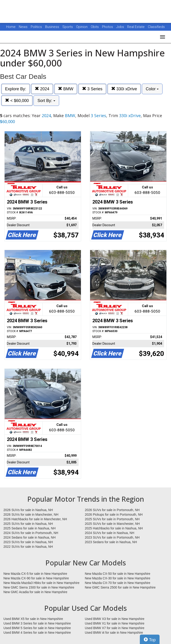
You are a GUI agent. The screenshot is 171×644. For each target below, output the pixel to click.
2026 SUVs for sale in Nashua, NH (28, 510)
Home (11, 27)
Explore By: (16, 89)
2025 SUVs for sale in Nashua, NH (28, 524)
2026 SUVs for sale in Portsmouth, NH (112, 510)
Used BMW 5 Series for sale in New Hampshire (37, 628)
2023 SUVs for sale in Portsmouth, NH (112, 537)
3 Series (92, 89)
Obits (95, 27)
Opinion (82, 27)
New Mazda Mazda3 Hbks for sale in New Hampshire (41, 583)
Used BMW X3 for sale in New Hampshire (115, 619)
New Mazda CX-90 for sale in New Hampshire (36, 578)
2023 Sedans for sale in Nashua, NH (111, 542)
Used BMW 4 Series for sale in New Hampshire (37, 633)
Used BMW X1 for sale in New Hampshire (115, 623)
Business (53, 27)
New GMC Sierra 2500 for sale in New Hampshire (120, 587)
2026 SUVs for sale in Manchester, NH (31, 515)
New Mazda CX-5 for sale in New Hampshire (35, 574)
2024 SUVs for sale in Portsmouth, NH (31, 533)
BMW (66, 89)
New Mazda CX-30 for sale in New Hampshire (118, 578)
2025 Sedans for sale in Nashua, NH (29, 528)
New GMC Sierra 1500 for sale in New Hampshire (39, 587)
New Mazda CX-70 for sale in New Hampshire (118, 583)
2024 (42, 89)
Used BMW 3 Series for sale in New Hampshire (37, 623)
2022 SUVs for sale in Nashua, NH (28, 547)
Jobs (121, 27)
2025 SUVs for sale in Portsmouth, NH (112, 519)
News (23, 27)
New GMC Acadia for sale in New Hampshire (35, 592)
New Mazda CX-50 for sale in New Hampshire (118, 574)
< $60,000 (17, 100)
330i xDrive (124, 89)
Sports (68, 27)
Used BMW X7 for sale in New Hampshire (115, 628)
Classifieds (156, 27)
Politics (36, 27)
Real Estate (136, 27)
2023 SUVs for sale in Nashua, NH (28, 542)
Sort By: (46, 101)
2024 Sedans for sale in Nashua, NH (29, 537)
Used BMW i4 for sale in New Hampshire (114, 633)
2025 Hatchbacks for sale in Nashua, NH (114, 528)
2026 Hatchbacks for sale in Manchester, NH (35, 519)
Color (152, 89)
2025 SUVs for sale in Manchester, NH (112, 524)
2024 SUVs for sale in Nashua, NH (110, 533)
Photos (108, 27)
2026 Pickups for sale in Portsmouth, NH (114, 515)
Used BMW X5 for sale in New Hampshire (33, 619)
